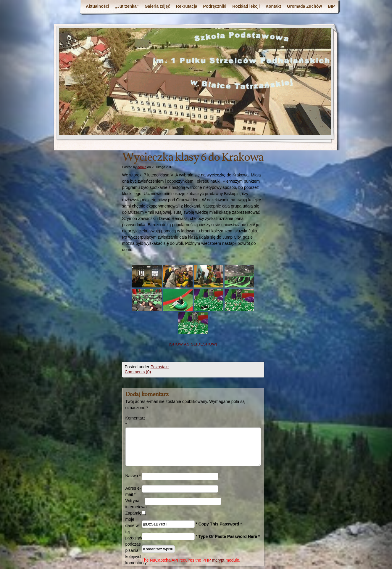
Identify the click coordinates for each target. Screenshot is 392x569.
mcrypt (218, 560)
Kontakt (273, 6)
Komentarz (134, 421)
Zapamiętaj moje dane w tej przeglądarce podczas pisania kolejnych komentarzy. (134, 538)
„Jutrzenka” (127, 6)
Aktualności (97, 6)
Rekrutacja (187, 6)
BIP (331, 6)
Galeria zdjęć (157, 6)
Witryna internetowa (135, 504)
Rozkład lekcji (246, 6)
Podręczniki (215, 6)
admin (142, 167)
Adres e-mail (133, 491)
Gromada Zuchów (304, 6)
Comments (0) (138, 372)
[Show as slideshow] (193, 344)
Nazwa (133, 476)
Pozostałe (160, 367)
